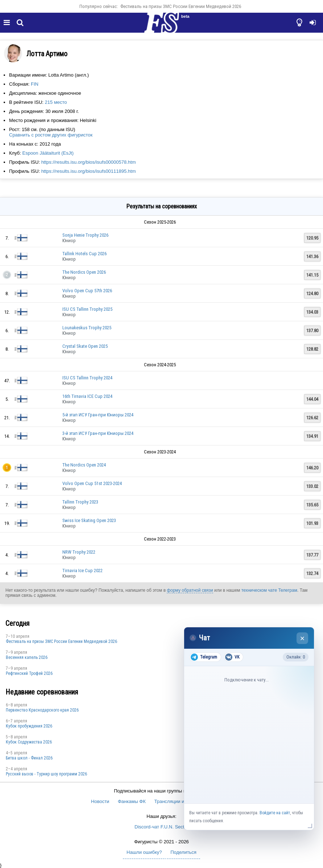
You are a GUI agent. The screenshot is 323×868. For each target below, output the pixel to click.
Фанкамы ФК (132, 801)
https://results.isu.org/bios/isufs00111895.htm (89, 171)
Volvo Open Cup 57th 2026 (87, 291)
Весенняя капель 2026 (27, 657)
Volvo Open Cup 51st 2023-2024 (92, 483)
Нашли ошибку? (144, 852)
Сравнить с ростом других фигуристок (51, 135)
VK (232, 657)
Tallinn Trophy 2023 (80, 502)
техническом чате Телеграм (269, 590)
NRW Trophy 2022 (79, 552)
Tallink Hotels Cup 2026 (84, 254)
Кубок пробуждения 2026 (29, 726)
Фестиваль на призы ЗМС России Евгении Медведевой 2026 (181, 6)
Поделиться (183, 852)
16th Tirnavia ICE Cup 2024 (87, 396)
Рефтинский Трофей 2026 (29, 673)
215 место (56, 102)
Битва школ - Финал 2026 (29, 758)
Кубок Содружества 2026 (29, 742)
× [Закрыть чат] (303, 638)
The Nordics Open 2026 (84, 272)
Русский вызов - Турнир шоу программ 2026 (46, 774)
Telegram (204, 657)
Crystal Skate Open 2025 (85, 346)
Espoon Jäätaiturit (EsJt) (48, 153)
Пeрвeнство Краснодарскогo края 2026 (42, 710)
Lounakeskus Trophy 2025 (87, 328)
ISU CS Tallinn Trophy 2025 (87, 309)
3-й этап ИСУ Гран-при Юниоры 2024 (98, 433)
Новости (100, 801)
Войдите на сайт (275, 813)
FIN (35, 84)
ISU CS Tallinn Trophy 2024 (87, 378)
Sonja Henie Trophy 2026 (85, 235)
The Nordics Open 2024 (84, 465)
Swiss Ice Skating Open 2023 (89, 520)
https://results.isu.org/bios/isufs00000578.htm (89, 162)
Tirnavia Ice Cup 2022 (82, 570)
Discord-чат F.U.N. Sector (161, 827)
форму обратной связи (190, 590)
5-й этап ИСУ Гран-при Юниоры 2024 (98, 415)
